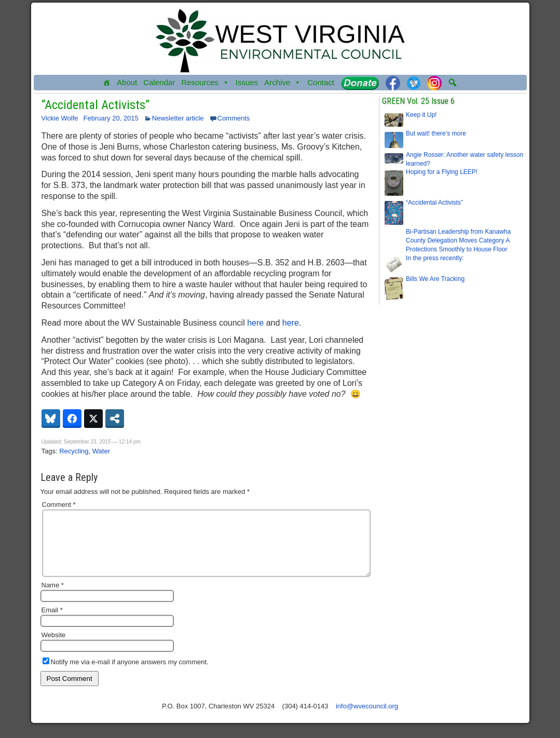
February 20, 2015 (111, 118)
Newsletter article (178, 118)
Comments (234, 118)
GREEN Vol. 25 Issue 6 (418, 101)
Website (54, 647)
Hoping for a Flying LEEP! (442, 172)
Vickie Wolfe (60, 118)
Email (52, 622)
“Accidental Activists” (95, 105)
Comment (59, 505)
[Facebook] (393, 83)
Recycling (74, 451)
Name (53, 598)
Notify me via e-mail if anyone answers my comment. (126, 674)
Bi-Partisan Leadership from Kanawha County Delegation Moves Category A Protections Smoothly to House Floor (458, 240)
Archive (283, 83)
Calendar (159, 82)
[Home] (107, 83)
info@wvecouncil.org (367, 719)
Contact (321, 82)
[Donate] (360, 83)
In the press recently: (435, 258)
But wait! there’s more (436, 133)
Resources (205, 83)
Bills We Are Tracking (435, 279)
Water (101, 451)
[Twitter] (414, 83)
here (255, 323)
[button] (453, 83)
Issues (247, 82)
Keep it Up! (421, 115)
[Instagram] (434, 83)
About (127, 82)
